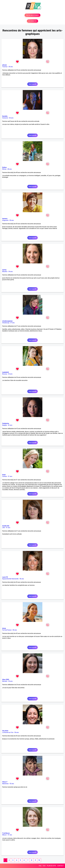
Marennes (5, 784)
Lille (4, 528)
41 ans (8, 528)
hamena (5, 219)
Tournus (5, 67)
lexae (4, 475)
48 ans (10, 169)
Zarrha (4, 270)
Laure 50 (5, 577)
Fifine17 (5, 782)
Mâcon (4, 835)
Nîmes (4, 169)
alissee (4, 65)
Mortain (5, 681)
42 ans (10, 425)
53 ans (12, 784)
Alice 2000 (6, 679)
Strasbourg (6, 323)
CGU (44, 866)
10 (39, 860)
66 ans (11, 118)
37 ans (12, 323)
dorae (4, 628)
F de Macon (6, 833)
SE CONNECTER (32, 21)
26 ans (10, 681)
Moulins (5, 272)
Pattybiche (6, 423)
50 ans (12, 220)
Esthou (4, 167)
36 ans (10, 374)
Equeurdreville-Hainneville (10, 579)
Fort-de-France (7, 630)
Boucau (5, 374)
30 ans (11, 67)
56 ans (22, 579)
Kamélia (5, 116)
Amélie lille (6, 526)
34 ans (11, 272)
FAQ (40, 866)
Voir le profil (32, 84)
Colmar (5, 476)
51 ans (10, 476)
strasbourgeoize (7, 321)
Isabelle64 (6, 372)
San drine (5, 731)
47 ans (10, 835)
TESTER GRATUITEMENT (32, 15)
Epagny (5, 425)
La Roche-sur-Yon (8, 732)
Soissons (5, 118)
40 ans (15, 630)
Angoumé (5, 220)
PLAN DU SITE (51, 866)
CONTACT (60, 866)
